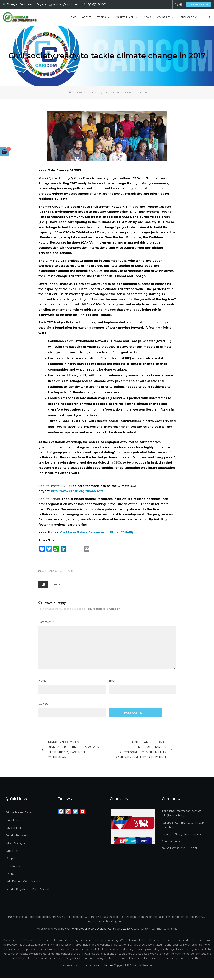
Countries (164, 18)
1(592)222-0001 (97, 4)
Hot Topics (13, 869)
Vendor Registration (19, 838)
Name (43, 683)
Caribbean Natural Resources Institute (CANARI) (97, 535)
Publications (189, 18)
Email (113, 683)
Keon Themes (104, 968)
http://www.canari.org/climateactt (77, 494)
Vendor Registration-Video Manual (28, 892)
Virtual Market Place (19, 815)
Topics (101, 18)
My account (14, 830)
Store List (12, 853)
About (87, 18)
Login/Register (199, 4)
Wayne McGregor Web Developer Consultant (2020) (98, 931)
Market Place (125, 18)
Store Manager (16, 846)
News (147, 18)
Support (11, 861)
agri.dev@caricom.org (67, 4)
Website (44, 706)
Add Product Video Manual (23, 884)
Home (72, 18)
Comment (46, 625)
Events (11, 876)
